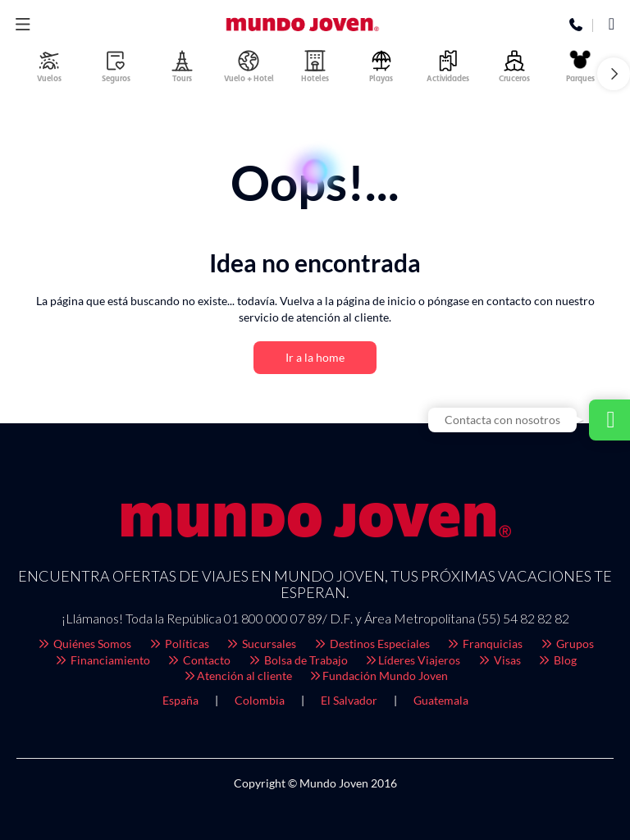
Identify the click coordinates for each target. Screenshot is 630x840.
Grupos (566, 644)
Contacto (199, 660)
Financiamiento (102, 660)
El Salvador (349, 700)
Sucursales (261, 644)
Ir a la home (315, 357)
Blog (557, 660)
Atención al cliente (237, 676)
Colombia (260, 700)
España (180, 700)
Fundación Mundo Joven (379, 676)
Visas (499, 660)
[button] (614, 74)
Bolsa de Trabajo (297, 660)
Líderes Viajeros (413, 660)
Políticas (178, 644)
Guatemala (441, 700)
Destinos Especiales (371, 644)
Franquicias (485, 644)
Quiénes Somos (84, 644)
